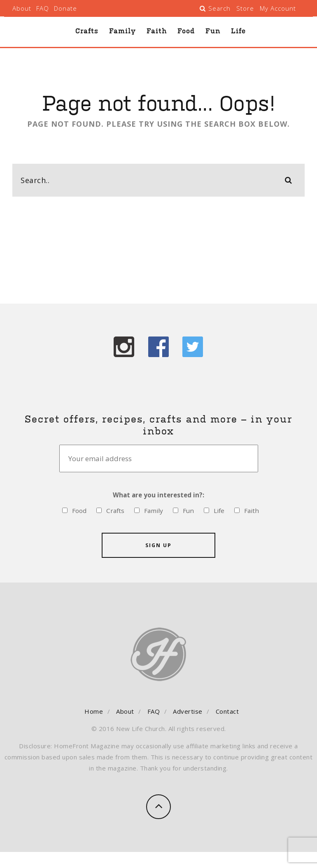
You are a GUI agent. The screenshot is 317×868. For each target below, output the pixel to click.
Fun (213, 31)
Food (186, 31)
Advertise (188, 711)
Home (94, 711)
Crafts (87, 31)
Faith (157, 31)
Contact (227, 711)
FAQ (43, 8)
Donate (65, 8)
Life (238, 31)
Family (122, 31)
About (22, 8)
